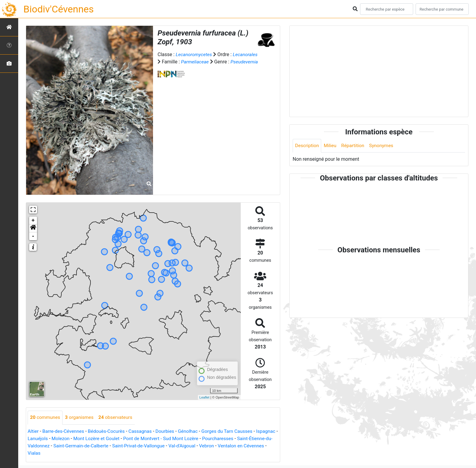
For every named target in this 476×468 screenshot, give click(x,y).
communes (46, 417)
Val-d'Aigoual (223, 446)
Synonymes (383, 146)
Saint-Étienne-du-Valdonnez (57, 446)
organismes (81, 417)
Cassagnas (143, 431)
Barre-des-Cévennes (64, 431)
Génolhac (192, 431)
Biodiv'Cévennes (59, 9)
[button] (33, 228)
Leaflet (204, 397)
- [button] (33, 236)
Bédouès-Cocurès (109, 431)
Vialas (86, 453)
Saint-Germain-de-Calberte (119, 446)
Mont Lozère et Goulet (122, 438)
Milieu (331, 146)
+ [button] (33, 221)
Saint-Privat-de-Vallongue (178, 446)
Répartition (354, 146)
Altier (33, 431)
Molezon (85, 438)
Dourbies (169, 431)
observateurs (118, 417)
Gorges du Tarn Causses (232, 431)
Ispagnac (37, 438)
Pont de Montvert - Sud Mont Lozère (188, 438)
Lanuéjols (62, 438)
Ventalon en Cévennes (52, 453)
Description (307, 146)
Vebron (248, 446)
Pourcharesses (247, 438)
